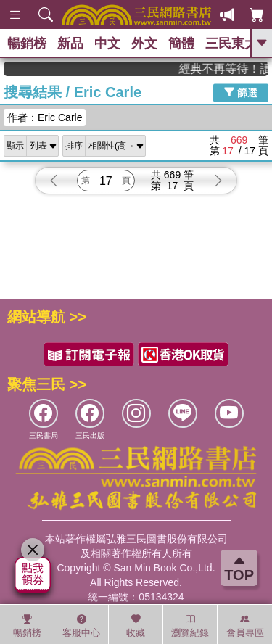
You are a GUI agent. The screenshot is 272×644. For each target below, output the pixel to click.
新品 (70, 44)
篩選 (241, 92)
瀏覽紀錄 (190, 626)
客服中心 (81, 626)
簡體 (181, 44)
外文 (144, 44)
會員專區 (245, 626)
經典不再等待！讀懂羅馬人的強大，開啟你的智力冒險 (230, 69)
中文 (107, 44)
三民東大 (231, 44)
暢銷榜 (27, 44)
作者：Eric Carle (45, 117)
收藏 (136, 626)
